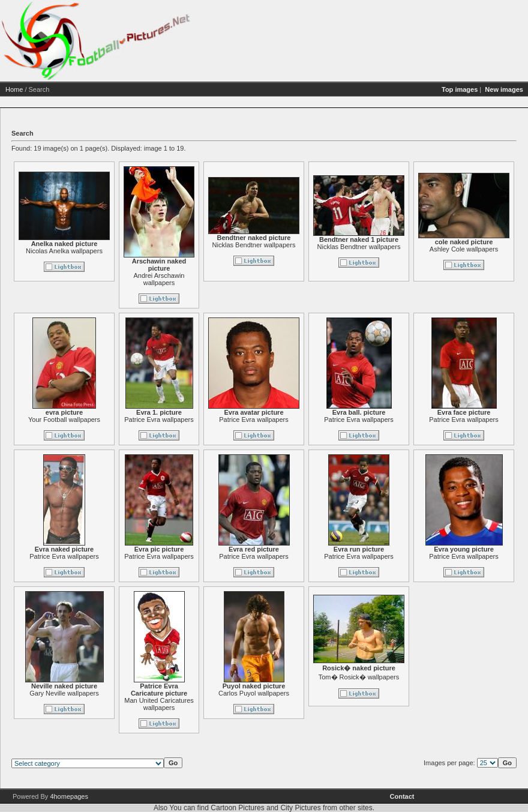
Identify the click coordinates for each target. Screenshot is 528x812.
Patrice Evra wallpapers (159, 420)
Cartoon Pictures (237, 808)
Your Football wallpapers (64, 420)
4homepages (69, 796)
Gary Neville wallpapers (64, 693)
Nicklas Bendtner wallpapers (254, 245)
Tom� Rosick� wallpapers (359, 677)
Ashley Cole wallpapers (464, 249)
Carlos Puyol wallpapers (254, 693)
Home (14, 89)
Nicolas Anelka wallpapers (64, 251)
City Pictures (300, 808)
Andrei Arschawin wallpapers (159, 279)
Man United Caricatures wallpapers (159, 704)
